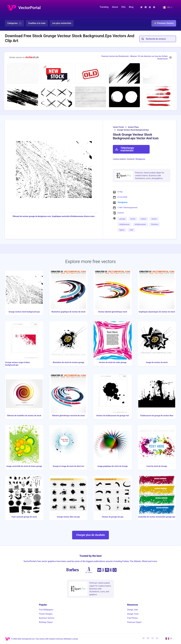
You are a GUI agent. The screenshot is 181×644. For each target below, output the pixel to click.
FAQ (123, 7)
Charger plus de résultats (91, 535)
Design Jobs (133, 610)
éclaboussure (140, 224)
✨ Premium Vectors (164, 23)
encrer (154, 219)
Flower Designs (46, 614)
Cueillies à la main (37, 23)
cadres (143, 219)
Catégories (14, 23)
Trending (104, 7)
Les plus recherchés (62, 23)
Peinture (155, 224)
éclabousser (124, 224)
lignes (122, 230)
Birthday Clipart (46, 622)
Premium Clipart (134, 622)
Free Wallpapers (46, 610)
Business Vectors (47, 618)
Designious (141, 159)
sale (131, 230)
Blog (131, 7)
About (115, 7)
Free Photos (132, 618)
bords (133, 219)
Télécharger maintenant (125, 149)
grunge (122, 219)
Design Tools (133, 614)
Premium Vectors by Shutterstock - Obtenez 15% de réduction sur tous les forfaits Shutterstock (134, 57)
